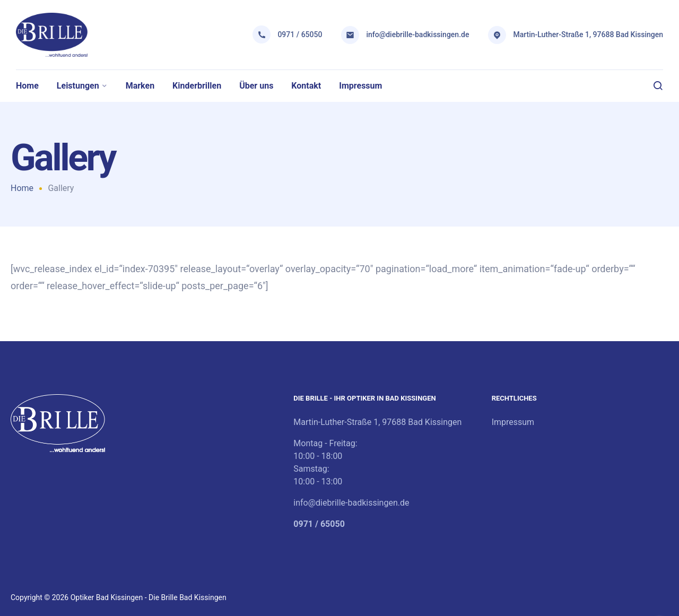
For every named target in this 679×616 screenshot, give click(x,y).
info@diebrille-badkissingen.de (417, 34)
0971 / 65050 (300, 34)
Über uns (256, 86)
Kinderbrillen (197, 86)
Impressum (360, 86)
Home (27, 86)
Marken (140, 86)
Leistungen (78, 86)
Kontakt (306, 86)
